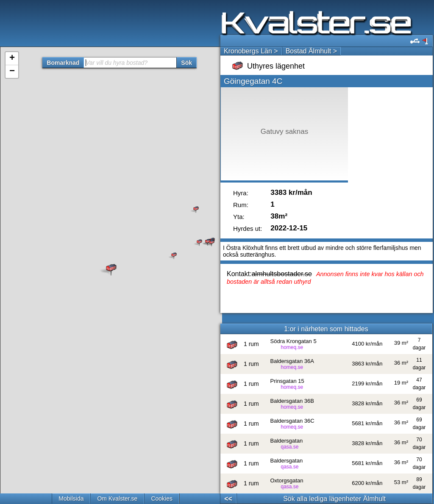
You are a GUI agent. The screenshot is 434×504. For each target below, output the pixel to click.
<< (228, 499)
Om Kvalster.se (117, 498)
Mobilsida (71, 498)
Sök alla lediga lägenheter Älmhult (334, 499)
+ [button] (12, 58)
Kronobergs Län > (251, 51)
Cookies (162, 498)
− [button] (12, 72)
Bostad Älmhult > (311, 51)
